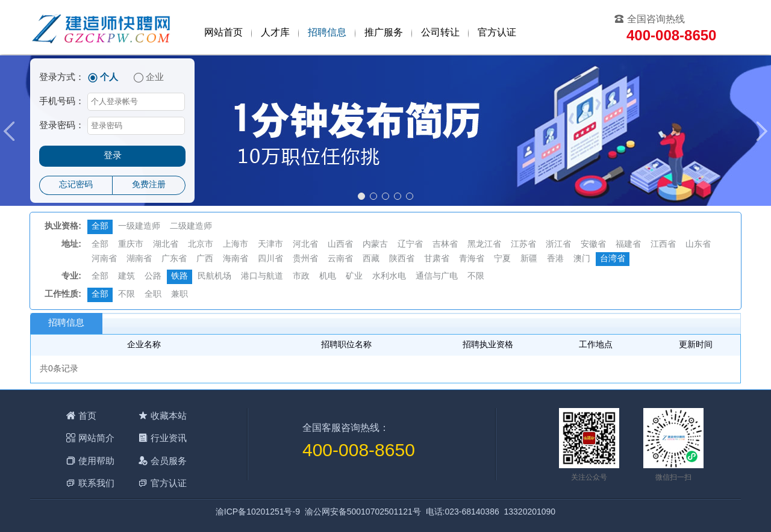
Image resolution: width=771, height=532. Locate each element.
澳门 (582, 259)
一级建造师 (139, 227)
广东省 (174, 259)
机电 (328, 277)
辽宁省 (410, 245)
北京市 (201, 245)
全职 (153, 295)
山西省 (340, 245)
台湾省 (613, 259)
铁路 (179, 277)
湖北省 (166, 245)
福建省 (628, 245)
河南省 (104, 259)
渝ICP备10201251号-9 (258, 512)
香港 (555, 259)
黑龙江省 (484, 245)
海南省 (236, 259)
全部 (100, 227)
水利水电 (389, 277)
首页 (87, 416)
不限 (476, 277)
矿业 (354, 277)
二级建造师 (191, 227)
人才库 (275, 33)
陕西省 (402, 259)
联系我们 (96, 483)
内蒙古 (375, 245)
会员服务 (169, 461)
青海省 (472, 259)
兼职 (179, 295)
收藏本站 (169, 416)
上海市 (236, 245)
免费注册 (149, 185)
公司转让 (440, 33)
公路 (153, 277)
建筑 (126, 277)
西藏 (371, 259)
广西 (205, 259)
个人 (109, 78)
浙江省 (558, 245)
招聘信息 (327, 33)
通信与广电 (437, 277)
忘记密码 (76, 185)
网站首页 (223, 33)
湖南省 (139, 259)
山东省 (698, 245)
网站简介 (96, 438)
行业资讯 (169, 438)
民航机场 (214, 277)
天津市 (270, 245)
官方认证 (497, 33)
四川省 (270, 259)
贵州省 (305, 259)
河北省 (305, 245)
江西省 (663, 245)
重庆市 (131, 245)
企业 (155, 78)
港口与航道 (262, 277)
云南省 (340, 259)
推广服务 (384, 33)
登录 (113, 156)
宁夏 (502, 259)
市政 (301, 277)
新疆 (529, 259)
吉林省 (445, 245)
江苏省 (523, 245)
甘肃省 (437, 259)
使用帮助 (96, 461)
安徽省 (593, 245)
